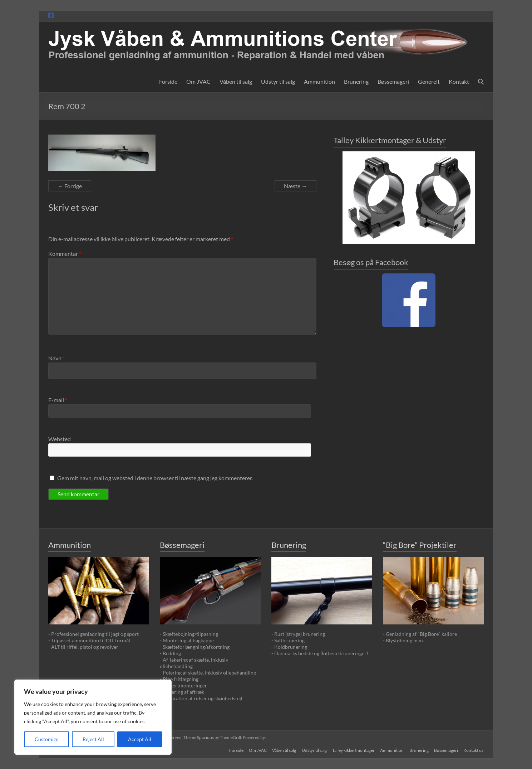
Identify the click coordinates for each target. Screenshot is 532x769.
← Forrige (70, 186)
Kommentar (65, 254)
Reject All (93, 739)
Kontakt (459, 81)
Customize (46, 739)
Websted (60, 439)
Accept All (140, 739)
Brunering (356, 81)
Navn (56, 358)
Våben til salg (236, 81)
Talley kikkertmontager (353, 750)
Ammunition (319, 81)
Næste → (295, 186)
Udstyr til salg (278, 81)
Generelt (429, 81)
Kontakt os (474, 750)
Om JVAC (198, 81)
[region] (93, 717)
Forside (168, 81)
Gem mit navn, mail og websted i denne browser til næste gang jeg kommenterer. (155, 478)
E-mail (58, 400)
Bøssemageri (393, 81)
